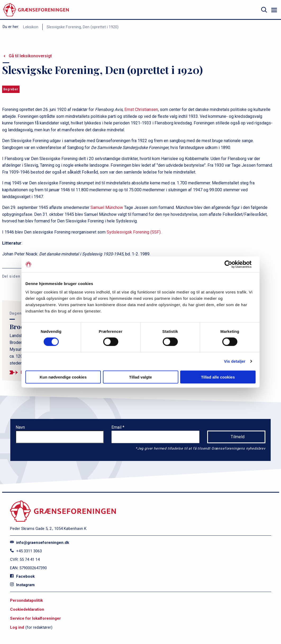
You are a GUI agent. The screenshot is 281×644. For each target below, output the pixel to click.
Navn (20, 427)
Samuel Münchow (107, 207)
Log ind (17, 627)
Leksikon (31, 27)
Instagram (22, 585)
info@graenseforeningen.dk (40, 543)
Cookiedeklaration (27, 609)
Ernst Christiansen (141, 109)
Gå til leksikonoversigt (30, 56)
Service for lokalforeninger (35, 618)
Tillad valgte (140, 377)
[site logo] (36, 10)
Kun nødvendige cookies (63, 377)
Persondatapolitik (26, 600)
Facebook (22, 576)
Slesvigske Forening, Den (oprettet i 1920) (83, 27)
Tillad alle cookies (218, 377)
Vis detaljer (235, 361)
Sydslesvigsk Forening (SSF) (134, 232)
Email (117, 427)
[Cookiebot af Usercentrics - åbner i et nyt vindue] (232, 264)
